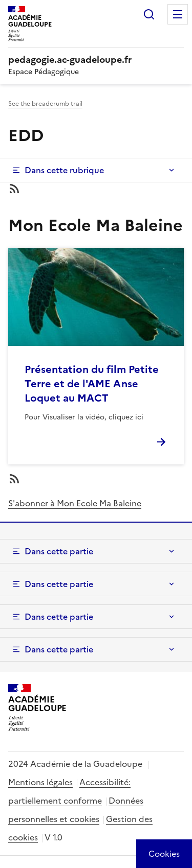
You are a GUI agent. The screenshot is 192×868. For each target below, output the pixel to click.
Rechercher (149, 14)
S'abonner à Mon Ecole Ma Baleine (75, 503)
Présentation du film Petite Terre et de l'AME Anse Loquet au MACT (92, 384)
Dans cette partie (59, 551)
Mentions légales (40, 782)
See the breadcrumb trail (45, 104)
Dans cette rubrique (64, 170)
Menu (178, 14)
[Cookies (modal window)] (164, 854)
